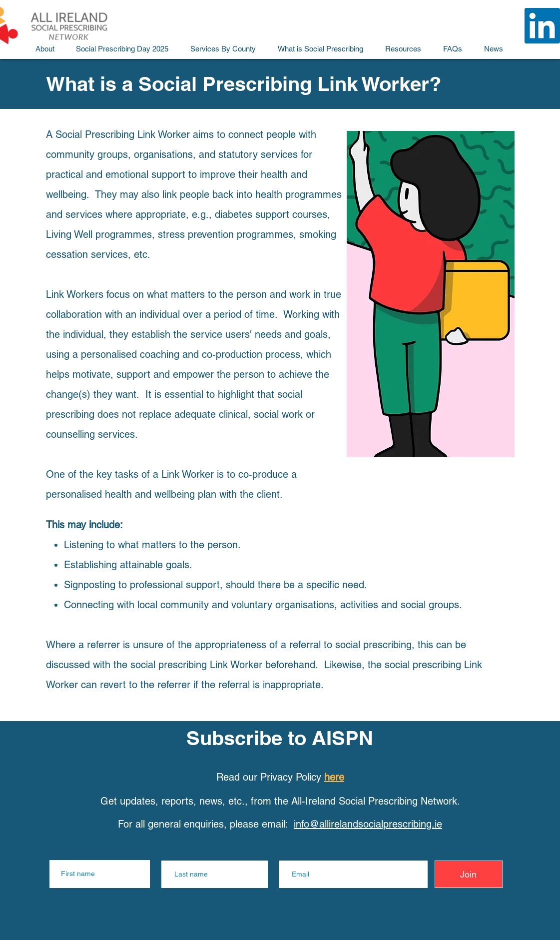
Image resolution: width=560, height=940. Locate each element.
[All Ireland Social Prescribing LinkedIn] (542, 26)
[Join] (469, 874)
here (334, 777)
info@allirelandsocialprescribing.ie (368, 824)
